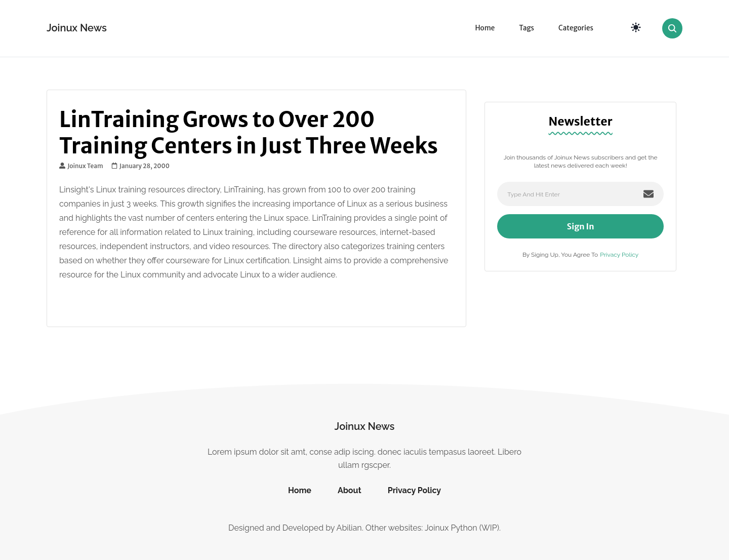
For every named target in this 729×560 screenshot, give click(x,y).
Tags (526, 28)
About (350, 490)
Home (485, 28)
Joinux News (77, 28)
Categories (576, 28)
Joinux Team (81, 166)
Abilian (349, 528)
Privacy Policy (619, 255)
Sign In (581, 226)
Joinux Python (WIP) (462, 528)
